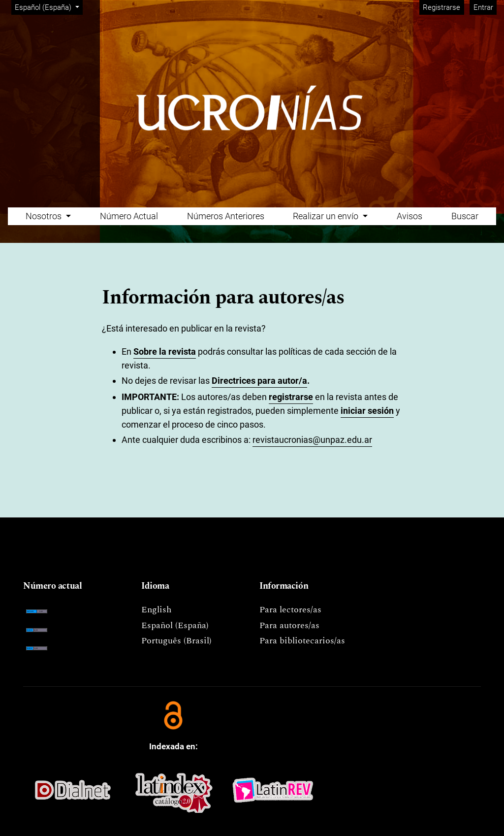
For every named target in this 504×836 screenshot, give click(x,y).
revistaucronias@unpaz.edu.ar (312, 440)
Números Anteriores (226, 216)
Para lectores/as (290, 610)
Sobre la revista (165, 351)
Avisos (409, 216)
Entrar (483, 7)
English (156, 610)
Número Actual (129, 216)
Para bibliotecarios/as (302, 641)
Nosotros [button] (45, 216)
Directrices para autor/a (259, 381)
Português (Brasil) (176, 641)
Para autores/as (289, 625)
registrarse (291, 397)
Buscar (465, 216)
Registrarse (441, 7)
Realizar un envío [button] (327, 216)
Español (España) (48, 7)
